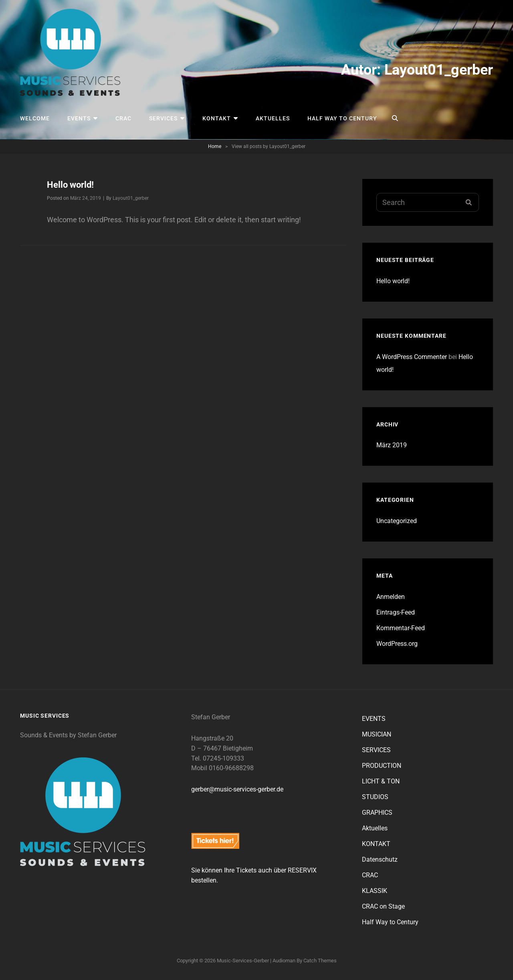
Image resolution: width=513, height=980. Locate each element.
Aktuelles (273, 118)
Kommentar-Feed (401, 628)
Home (215, 146)
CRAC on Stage (383, 906)
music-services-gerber (243, 961)
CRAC (123, 118)
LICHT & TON (381, 781)
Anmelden (391, 597)
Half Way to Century (342, 118)
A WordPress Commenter (412, 357)
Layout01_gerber (131, 198)
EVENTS (79, 118)
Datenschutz (380, 859)
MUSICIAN (377, 734)
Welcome (35, 118)
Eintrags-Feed (396, 612)
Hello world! (70, 185)
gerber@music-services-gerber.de (237, 789)
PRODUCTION (382, 766)
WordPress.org (397, 644)
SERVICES (163, 118)
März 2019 (392, 445)
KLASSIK (375, 891)
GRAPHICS (377, 813)
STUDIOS (375, 797)
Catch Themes (320, 961)
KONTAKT (217, 118)
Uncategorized (397, 521)
